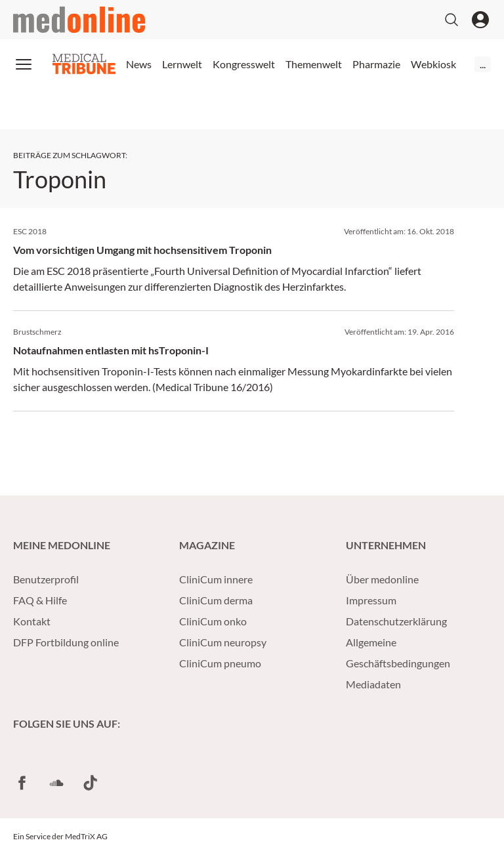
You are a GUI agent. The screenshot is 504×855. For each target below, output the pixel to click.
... (483, 64)
